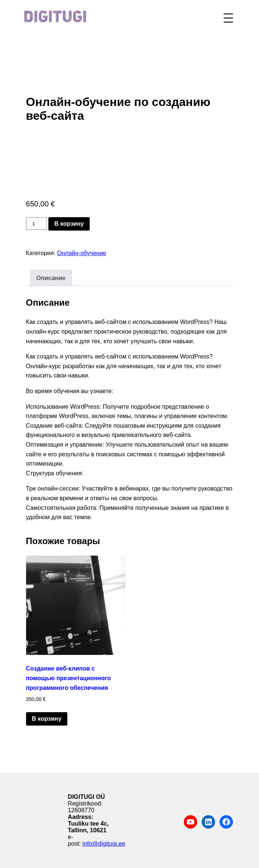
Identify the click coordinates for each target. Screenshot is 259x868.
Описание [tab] (51, 278)
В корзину (69, 224)
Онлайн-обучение (81, 253)
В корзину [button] (47, 719)
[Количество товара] (36, 224)
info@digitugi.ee (104, 844)
